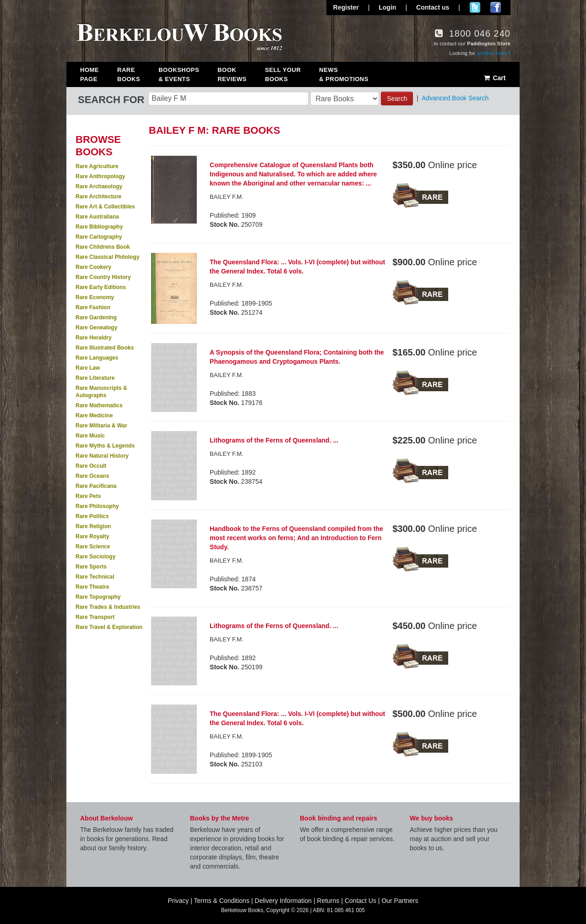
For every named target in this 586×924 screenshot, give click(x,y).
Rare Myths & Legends (105, 446)
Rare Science (93, 547)
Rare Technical (95, 577)
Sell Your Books (283, 74)
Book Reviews (232, 74)
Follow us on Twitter (475, 7)
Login (387, 7)
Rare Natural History (102, 456)
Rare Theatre (92, 587)
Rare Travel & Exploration (109, 627)
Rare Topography (98, 597)
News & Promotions (344, 74)
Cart (494, 78)
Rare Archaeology (99, 186)
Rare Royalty (92, 536)
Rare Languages (97, 358)
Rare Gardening (96, 317)
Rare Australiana (97, 217)
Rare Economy (95, 297)
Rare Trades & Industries (108, 607)
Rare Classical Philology (107, 257)
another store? (494, 53)
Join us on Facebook (496, 7)
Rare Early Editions (101, 287)
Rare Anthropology (100, 176)
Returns (328, 901)
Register (346, 7)
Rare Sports (91, 567)
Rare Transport (95, 617)
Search (397, 98)
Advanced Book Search (455, 98)
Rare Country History (103, 277)
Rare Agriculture (97, 166)
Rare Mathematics (99, 405)
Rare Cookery (93, 267)
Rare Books (129, 74)
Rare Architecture (98, 197)
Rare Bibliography (99, 227)
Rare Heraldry (94, 338)
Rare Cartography (99, 237)
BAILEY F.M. (226, 639)
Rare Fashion (93, 307)
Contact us (433, 7)
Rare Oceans (92, 476)
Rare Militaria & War (101, 426)
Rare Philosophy (97, 506)
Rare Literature (95, 378)
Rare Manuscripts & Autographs (101, 392)
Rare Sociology (95, 557)
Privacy (178, 901)
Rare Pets (88, 496)
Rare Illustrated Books (105, 348)
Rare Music (90, 436)
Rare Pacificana (96, 486)
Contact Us (361, 901)
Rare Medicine (94, 416)
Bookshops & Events (179, 74)
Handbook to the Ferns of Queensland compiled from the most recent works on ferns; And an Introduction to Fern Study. (296, 538)
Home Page (90, 74)
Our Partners (400, 901)
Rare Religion (93, 526)
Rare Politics (92, 516)
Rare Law (88, 368)
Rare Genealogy (96, 328)
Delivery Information (283, 901)
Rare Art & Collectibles (105, 207)
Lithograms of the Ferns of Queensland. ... (274, 440)
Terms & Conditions (222, 901)
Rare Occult (91, 466)
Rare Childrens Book (103, 247)
